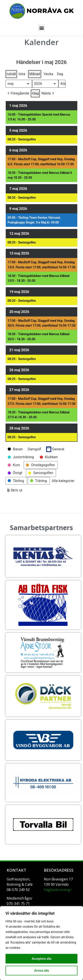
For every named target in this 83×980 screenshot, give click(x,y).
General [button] (55, 449)
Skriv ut (14, 491)
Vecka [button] (48, 74)
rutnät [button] (11, 75)
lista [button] (22, 75)
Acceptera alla (41, 959)
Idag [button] (35, 93)
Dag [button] (60, 74)
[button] (41, 28)
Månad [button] (35, 74)
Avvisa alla (41, 971)
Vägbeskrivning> (58, 890)
